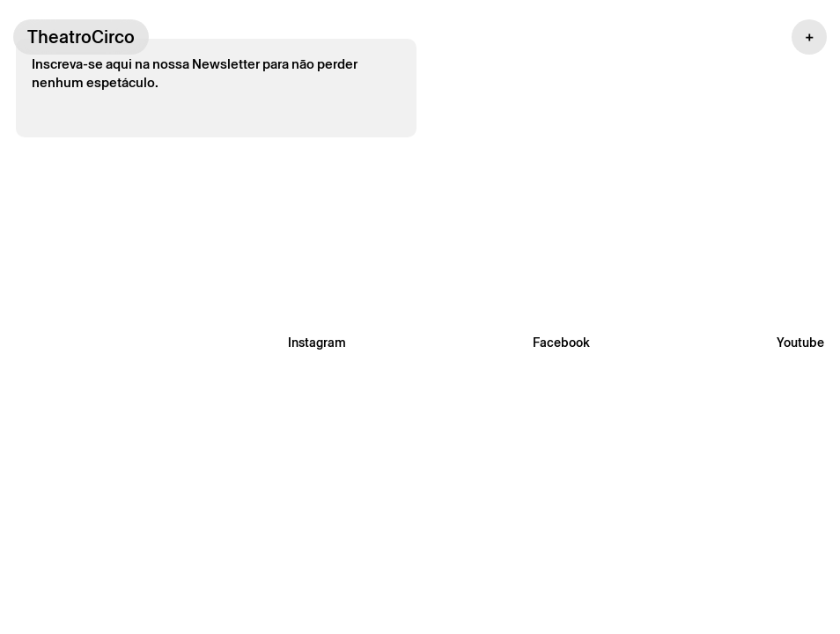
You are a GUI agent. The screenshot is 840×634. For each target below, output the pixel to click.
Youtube (800, 343)
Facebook (561, 343)
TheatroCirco (81, 37)
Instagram (317, 343)
